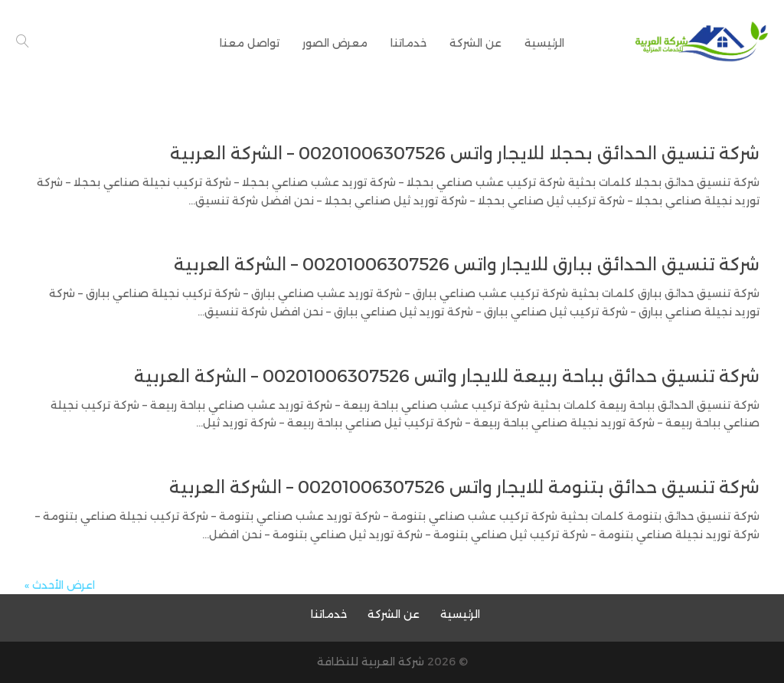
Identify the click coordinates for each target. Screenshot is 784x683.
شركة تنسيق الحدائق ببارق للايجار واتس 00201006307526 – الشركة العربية (467, 265)
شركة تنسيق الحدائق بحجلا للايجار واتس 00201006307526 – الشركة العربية (465, 154)
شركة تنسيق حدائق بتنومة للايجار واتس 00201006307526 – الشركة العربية (464, 487)
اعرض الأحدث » (60, 585)
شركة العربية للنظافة (371, 662)
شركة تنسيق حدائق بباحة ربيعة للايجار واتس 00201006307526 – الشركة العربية (447, 376)
